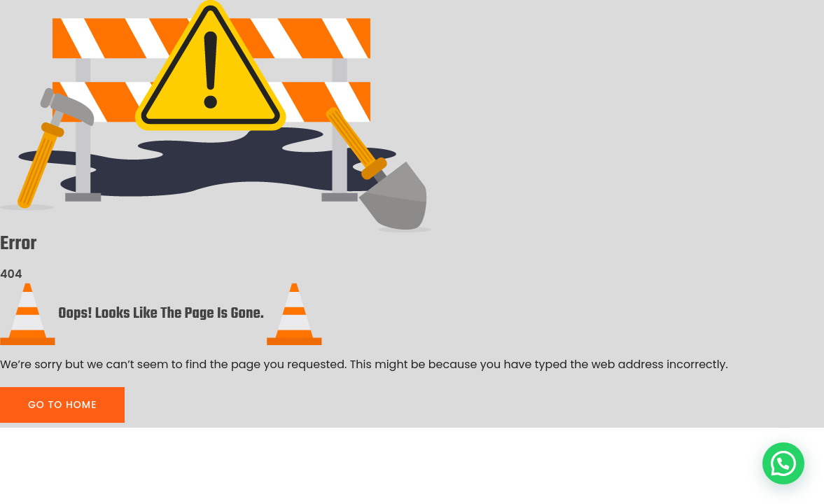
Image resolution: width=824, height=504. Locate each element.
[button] (783, 463)
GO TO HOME (62, 405)
